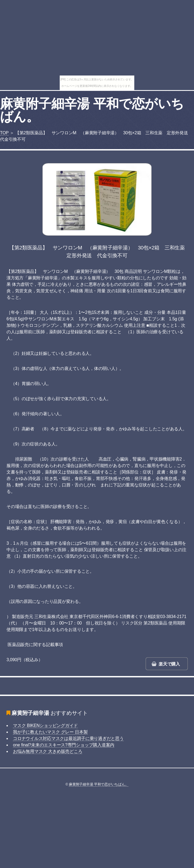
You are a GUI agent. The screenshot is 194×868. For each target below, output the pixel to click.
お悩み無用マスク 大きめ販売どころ (48, 751)
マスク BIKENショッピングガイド (45, 725)
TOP (4, 133)
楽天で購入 (169, 664)
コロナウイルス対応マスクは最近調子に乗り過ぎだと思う (68, 738)
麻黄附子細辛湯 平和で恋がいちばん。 (92, 110)
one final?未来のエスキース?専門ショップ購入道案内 (64, 745)
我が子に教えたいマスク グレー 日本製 (50, 732)
